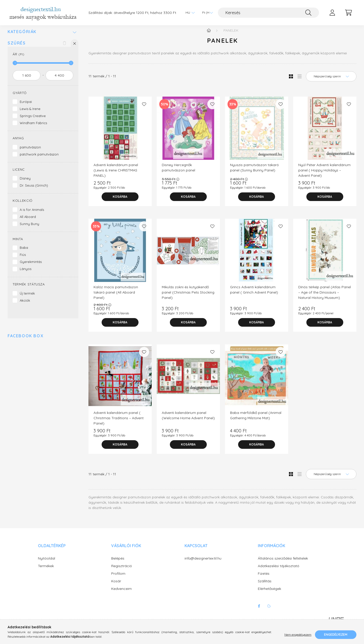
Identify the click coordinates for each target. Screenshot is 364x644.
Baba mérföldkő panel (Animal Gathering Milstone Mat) (256, 420)
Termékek (46, 571)
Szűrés (17, 48)
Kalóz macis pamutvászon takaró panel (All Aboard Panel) (116, 297)
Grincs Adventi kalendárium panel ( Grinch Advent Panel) (254, 295)
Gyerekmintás (31, 267)
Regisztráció (122, 571)
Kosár (116, 586)
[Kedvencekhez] (144, 109)
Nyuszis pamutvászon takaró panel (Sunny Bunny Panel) (254, 173)
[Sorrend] (331, 81)
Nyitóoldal (47, 563)
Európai (26, 107)
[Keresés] (268, 13)
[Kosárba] (120, 202)
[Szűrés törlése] (64, 48)
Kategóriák (22, 37)
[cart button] (348, 13)
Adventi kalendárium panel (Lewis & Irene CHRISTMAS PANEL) (116, 175)
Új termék (27, 298)
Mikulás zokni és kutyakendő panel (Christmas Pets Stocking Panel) (188, 297)
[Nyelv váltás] (189, 13)
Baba (24, 253)
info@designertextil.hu (203, 563)
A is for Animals (32, 215)
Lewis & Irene (30, 114)
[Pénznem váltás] (206, 13)
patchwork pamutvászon (39, 159)
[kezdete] (27, 80)
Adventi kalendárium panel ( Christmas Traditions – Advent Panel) (119, 423)
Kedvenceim (121, 594)
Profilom (118, 579)
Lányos (26, 274)
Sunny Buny (29, 229)
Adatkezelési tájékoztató (279, 571)
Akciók (25, 305)
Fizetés (264, 579)
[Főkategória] (209, 35)
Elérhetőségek (269, 594)
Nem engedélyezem (298, 635)
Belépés (118, 563)
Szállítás (265, 586)
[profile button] (332, 13)
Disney (25, 183)
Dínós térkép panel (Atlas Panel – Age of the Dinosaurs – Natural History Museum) (325, 297)
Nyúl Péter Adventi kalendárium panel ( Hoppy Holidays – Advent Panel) (324, 175)
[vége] (59, 80)
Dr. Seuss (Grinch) (34, 190)
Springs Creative (33, 121)
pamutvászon (30, 152)
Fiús (23, 260)
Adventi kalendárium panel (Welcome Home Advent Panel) (188, 420)
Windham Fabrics (33, 128)
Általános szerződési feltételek (283, 563)
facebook (259, 611)
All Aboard (28, 222)
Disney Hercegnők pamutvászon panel (178, 173)
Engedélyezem (336, 635)
